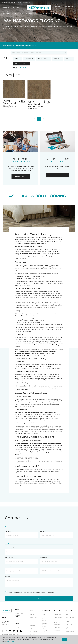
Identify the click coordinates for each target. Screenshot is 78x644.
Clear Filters (23, 68)
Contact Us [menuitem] (69, 624)
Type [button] (17, 59)
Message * (8, 577)
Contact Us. (33, 46)
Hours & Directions (57, 7)
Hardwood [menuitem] (33, 620)
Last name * (43, 531)
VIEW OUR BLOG (21, 177)
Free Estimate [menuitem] (34, 631)
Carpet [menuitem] (32, 623)
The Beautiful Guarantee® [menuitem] (58, 624)
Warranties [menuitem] (57, 627)
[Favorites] (56, 12)
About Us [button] (5, 11)
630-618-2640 (26, 3)
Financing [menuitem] (32, 634)
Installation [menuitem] (57, 630)
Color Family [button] (44, 59)
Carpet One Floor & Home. (13, 634)
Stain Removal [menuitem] (58, 614)
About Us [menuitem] (68, 614)
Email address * (44, 557)
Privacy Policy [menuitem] (70, 632)
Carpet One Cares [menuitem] (69, 621)
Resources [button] (16, 7)
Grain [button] (69, 59)
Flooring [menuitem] (32, 614)
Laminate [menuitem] (32, 626)
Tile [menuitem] (31, 628)
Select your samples (57, 175)
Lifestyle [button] (29, 59)
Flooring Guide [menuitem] (58, 620)
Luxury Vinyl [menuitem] (33, 617)
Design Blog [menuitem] (45, 631)
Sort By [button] (19, 75)
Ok (64, 639)
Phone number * (9, 557)
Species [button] (58, 59)
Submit (39, 599)
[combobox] (38, 53)
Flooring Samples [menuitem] (44, 620)
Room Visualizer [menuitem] (44, 615)
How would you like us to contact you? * (15, 548)
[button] (53, 12)
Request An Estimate (69, 7)
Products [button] (6, 7)
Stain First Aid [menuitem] (58, 617)
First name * (8, 531)
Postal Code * (8, 567)
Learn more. (11, 641)
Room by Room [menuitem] (70, 617)
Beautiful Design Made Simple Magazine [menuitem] (45, 626)
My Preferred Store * (45, 567)
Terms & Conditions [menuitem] (69, 628)
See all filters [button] (21, 64)
